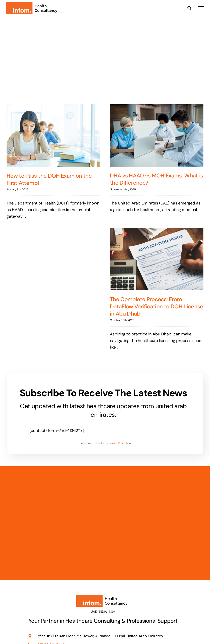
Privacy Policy (117, 443)
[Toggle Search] (189, 8)
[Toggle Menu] (201, 8)
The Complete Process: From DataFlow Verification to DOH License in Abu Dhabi (157, 306)
